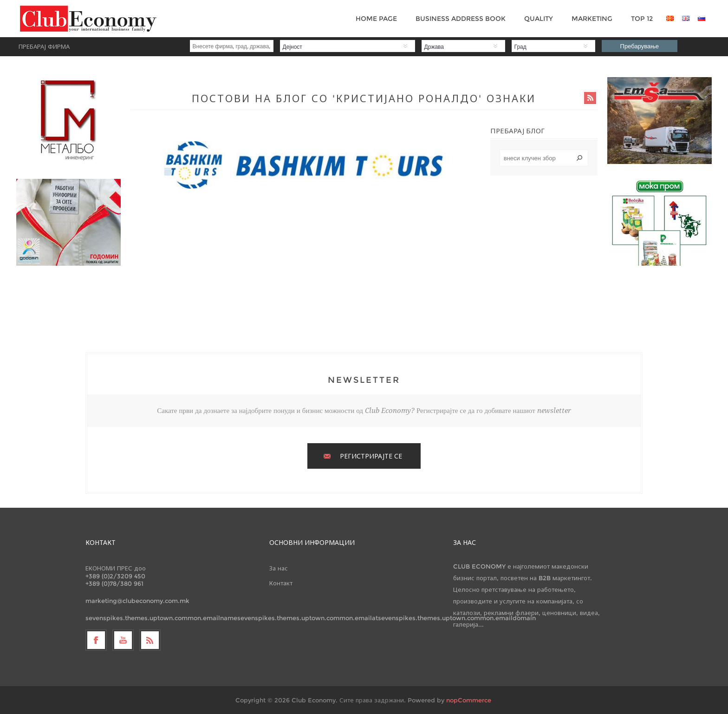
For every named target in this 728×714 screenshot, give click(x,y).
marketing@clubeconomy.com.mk (137, 601)
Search (579, 158)
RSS (590, 98)
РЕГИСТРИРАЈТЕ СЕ (371, 456)
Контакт (281, 583)
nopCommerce (469, 700)
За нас (279, 568)
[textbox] (544, 158)
